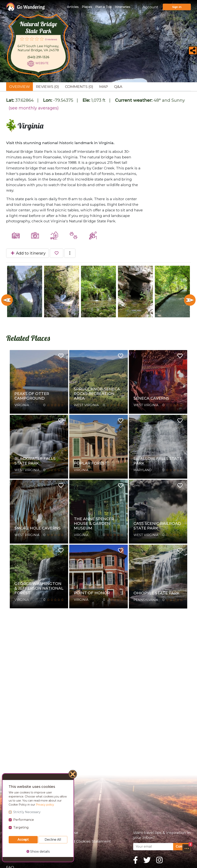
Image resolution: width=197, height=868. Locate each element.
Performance (24, 820)
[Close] (73, 775)
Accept (23, 840)
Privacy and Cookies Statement (82, 841)
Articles (73, 7)
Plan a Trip (104, 7)
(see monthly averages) (34, 108)
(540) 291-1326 (38, 57)
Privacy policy (45, 805)
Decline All (53, 840)
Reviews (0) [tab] (47, 87)
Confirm (182, 847)
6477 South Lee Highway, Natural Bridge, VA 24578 (38, 48)
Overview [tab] (20, 87)
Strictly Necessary (27, 812)
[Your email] (153, 847)
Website (42, 63)
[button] (187, 848)
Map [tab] (104, 87)
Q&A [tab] (118, 87)
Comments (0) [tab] (79, 87)
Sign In (177, 7)
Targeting (21, 827)
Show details (38, 852)
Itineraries (123, 7)
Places (87, 7)
